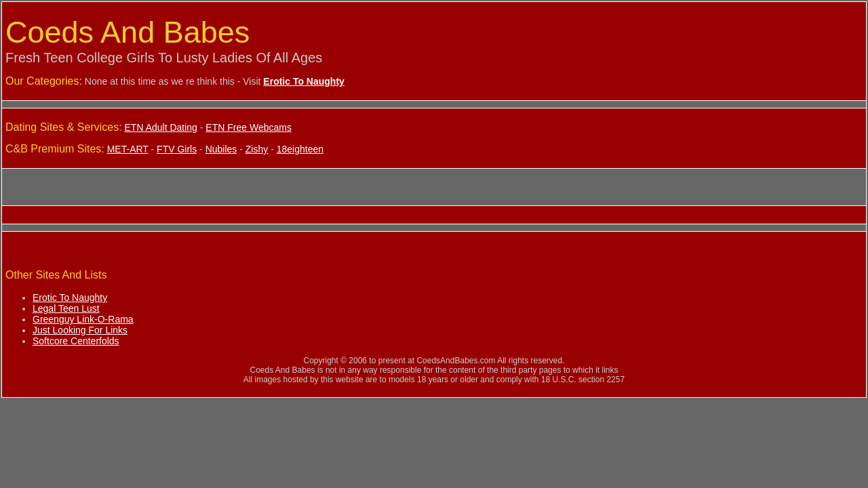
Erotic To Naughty (70, 298)
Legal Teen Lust (66, 308)
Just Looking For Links (80, 330)
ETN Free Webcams (249, 127)
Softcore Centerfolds (76, 341)
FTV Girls (177, 149)
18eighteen (300, 149)
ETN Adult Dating (161, 127)
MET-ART (128, 149)
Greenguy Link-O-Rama (83, 319)
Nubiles (221, 149)
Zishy (257, 149)
